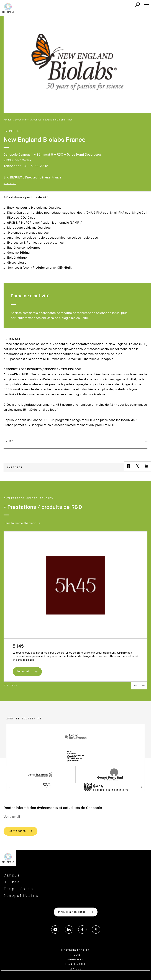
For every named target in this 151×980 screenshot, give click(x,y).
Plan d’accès (75, 964)
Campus (12, 875)
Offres (12, 882)
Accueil (7, 120)
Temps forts (18, 889)
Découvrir (27, 672)
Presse (75, 955)
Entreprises (35, 120)
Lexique (76, 969)
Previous (135, 685)
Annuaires (76, 960)
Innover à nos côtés (76, 912)
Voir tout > (10, 686)
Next (143, 685)
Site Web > (10, 184)
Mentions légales (76, 950)
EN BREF (75, 441)
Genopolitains (20, 120)
